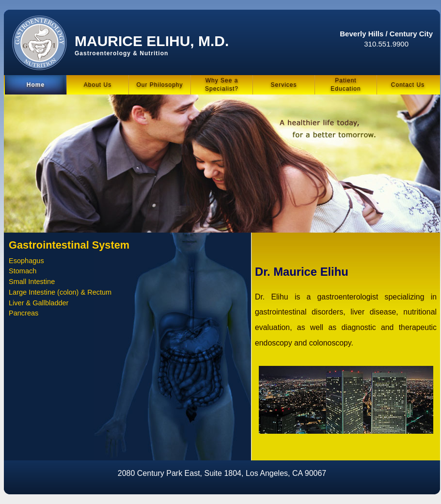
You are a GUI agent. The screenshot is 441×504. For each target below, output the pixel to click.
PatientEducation (346, 85)
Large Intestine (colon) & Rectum (60, 292)
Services (283, 85)
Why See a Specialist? (222, 85)
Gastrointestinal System (69, 245)
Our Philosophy (159, 85)
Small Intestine (32, 282)
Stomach (23, 271)
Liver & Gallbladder (39, 303)
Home (36, 85)
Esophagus (26, 261)
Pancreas (24, 313)
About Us (98, 85)
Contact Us (408, 85)
